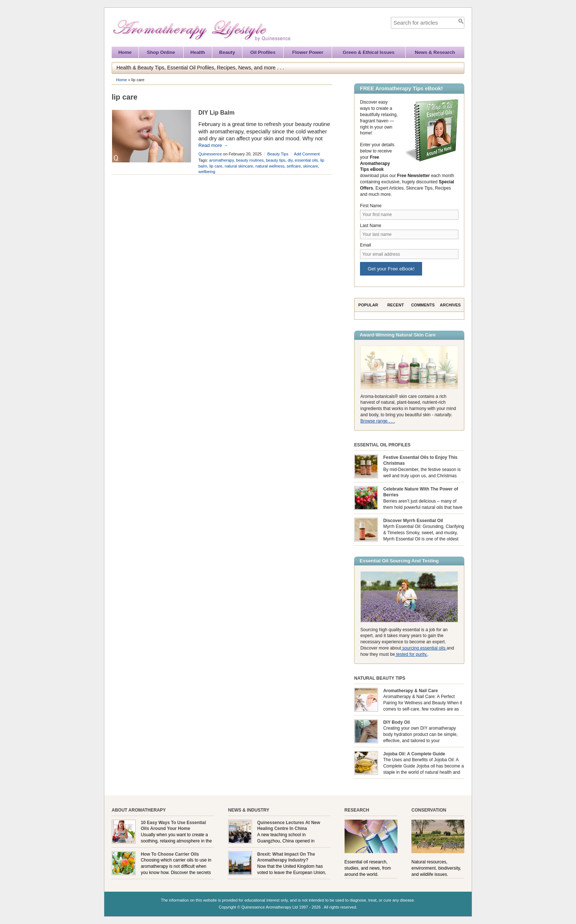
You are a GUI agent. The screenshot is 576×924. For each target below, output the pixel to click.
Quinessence (210, 154)
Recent (395, 305)
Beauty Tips (278, 154)
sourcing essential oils (424, 648)
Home (125, 52)
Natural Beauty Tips (380, 678)
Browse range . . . (378, 421)
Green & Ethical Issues (369, 52)
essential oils (307, 160)
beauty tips (276, 160)
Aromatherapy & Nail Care (411, 691)
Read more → (213, 145)
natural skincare (239, 166)
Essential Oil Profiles (382, 445)
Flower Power (308, 52)
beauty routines (250, 160)
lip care (216, 166)
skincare (311, 166)
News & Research (435, 52)
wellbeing (207, 172)
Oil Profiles (263, 52)
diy (290, 160)
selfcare (294, 166)
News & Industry (249, 810)
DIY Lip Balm (216, 113)
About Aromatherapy (139, 810)
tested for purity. (411, 654)
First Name (371, 206)
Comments (423, 305)
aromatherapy (221, 160)
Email (366, 245)
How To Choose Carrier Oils (170, 854)
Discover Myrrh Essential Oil (413, 521)
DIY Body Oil (396, 722)
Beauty (227, 52)
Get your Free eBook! (391, 269)
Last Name (371, 226)
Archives (450, 305)
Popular (368, 305)
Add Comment (307, 154)
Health (198, 52)
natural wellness (270, 166)
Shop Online (161, 52)
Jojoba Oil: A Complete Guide (414, 754)
